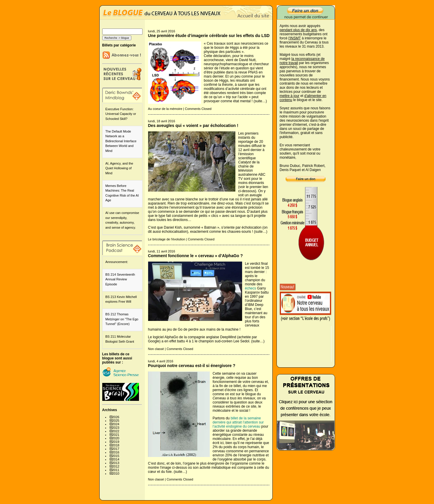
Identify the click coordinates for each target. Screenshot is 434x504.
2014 (116, 459)
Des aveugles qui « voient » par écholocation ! (193, 125)
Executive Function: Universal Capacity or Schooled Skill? (121, 114)
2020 (116, 438)
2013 (116, 463)
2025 (116, 421)
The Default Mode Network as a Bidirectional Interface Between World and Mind (121, 141)
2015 (116, 456)
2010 (116, 473)
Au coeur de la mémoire (165, 109)
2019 (116, 442)
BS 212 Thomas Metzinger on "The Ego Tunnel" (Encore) (122, 319)
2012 (116, 466)
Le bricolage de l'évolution (167, 239)
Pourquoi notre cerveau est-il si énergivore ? (192, 366)
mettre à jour (290, 96)
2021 (116, 435)
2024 (116, 424)
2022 (116, 431)
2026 (116, 417)
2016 (116, 452)
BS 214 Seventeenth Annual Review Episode (120, 279)
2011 (116, 470)
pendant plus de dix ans (298, 30)
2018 (116, 445)
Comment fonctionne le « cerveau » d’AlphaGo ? (196, 256)
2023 (116, 428)
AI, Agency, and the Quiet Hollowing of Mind (119, 168)
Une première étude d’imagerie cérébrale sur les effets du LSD (209, 36)
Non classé (156, 349)
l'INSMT (295, 38)
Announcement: (117, 262)
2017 (116, 449)
